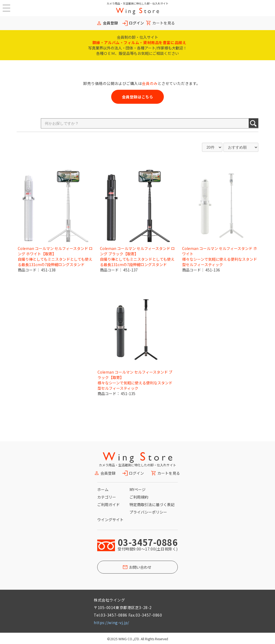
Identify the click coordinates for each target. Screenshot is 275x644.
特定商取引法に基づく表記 (152, 505)
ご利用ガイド (108, 505)
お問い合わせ (140, 567)
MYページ (137, 489)
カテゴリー (107, 497)
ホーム (103, 489)
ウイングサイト (110, 520)
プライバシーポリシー (148, 512)
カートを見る (164, 23)
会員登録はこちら (137, 97)
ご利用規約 (139, 497)
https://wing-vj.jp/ (111, 622)
